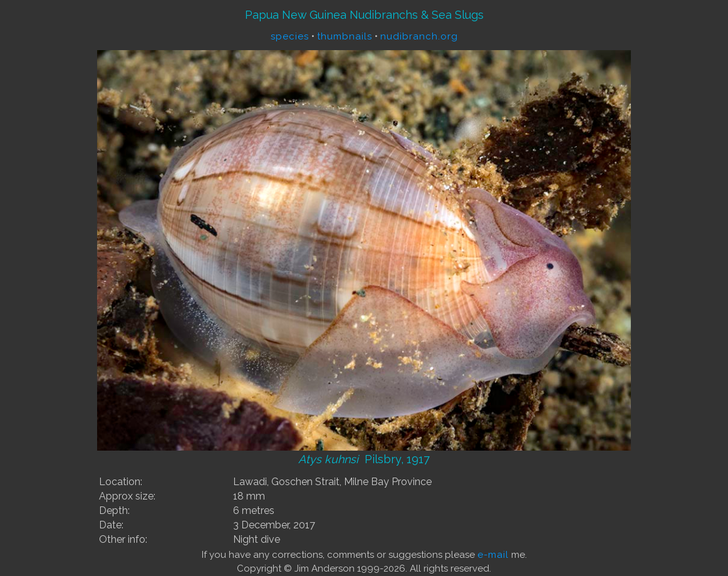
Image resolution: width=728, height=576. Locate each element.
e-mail (493, 555)
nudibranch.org (419, 36)
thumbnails (345, 36)
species (290, 36)
